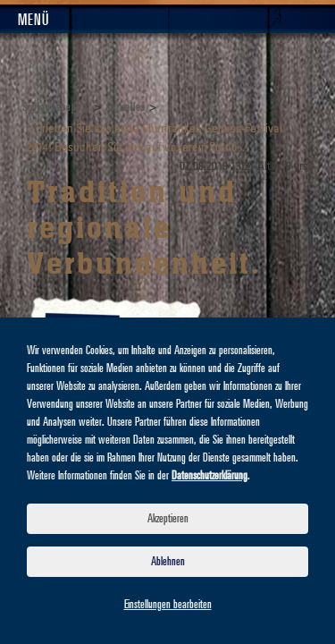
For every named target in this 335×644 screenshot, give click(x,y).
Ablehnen (168, 562)
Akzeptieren (168, 519)
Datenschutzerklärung (209, 476)
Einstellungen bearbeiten (168, 605)
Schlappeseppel (56, 107)
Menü (33, 21)
